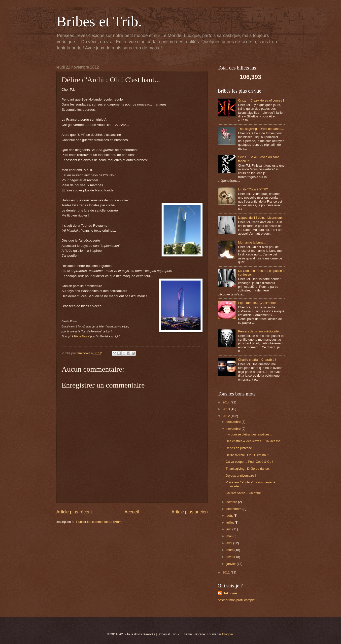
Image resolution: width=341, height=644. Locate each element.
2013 (227, 409)
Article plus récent (74, 512)
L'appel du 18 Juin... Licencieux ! (261, 218)
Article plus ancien (190, 512)
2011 (227, 572)
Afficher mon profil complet (237, 600)
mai (229, 536)
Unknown (230, 593)
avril (230, 543)
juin (229, 529)
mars (230, 550)
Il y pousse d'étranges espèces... (249, 434)
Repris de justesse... (240, 448)
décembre (234, 422)
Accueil (132, 512)
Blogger (228, 634)
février (231, 557)
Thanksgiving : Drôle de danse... (261, 129)
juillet (230, 522)
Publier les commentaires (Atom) (99, 522)
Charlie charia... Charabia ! (257, 360)
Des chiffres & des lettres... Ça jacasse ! (254, 441)
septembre (234, 509)
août (230, 516)
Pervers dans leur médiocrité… (260, 331)
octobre (232, 502)
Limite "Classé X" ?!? (253, 189)
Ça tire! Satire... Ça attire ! (244, 493)
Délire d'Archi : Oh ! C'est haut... (248, 455)
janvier (232, 564)
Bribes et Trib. (99, 21)
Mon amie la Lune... (252, 242)
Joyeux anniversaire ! (241, 476)
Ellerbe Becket (82, 337)
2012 (227, 416)
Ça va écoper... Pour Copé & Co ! (249, 462)
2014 (227, 402)
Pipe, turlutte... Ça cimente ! (258, 303)
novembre (234, 429)
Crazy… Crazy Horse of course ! (261, 100)
